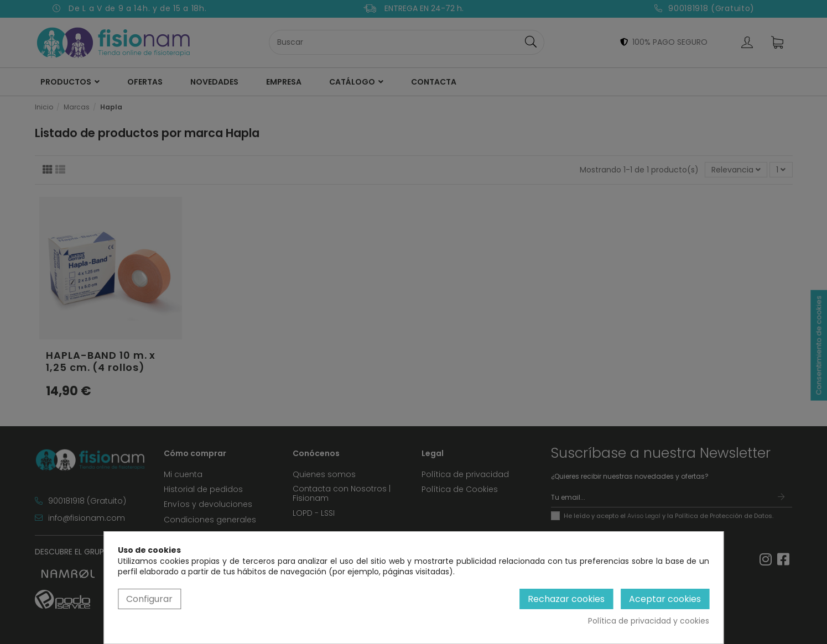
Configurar (149, 599)
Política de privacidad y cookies (649, 621)
